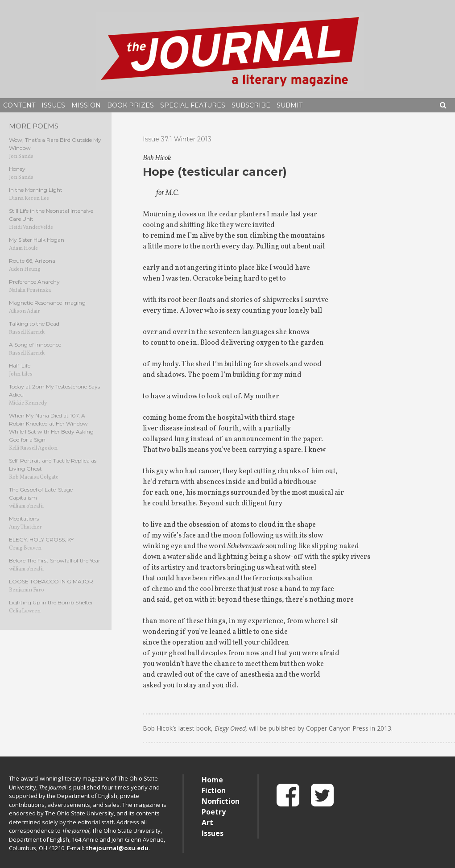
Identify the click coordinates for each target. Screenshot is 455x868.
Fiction (214, 790)
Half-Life (20, 366)
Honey (17, 169)
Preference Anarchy (34, 282)
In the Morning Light (36, 190)
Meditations (24, 519)
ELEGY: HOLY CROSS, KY (41, 539)
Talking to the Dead (34, 324)
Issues (53, 105)
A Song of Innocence (35, 345)
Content (19, 105)
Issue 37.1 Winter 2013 (177, 139)
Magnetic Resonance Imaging (47, 303)
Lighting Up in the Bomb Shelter (51, 602)
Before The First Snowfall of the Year (55, 560)
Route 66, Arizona (32, 261)
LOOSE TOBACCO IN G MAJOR (51, 581)
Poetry (214, 812)
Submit (290, 105)
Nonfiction (221, 801)
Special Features (193, 105)
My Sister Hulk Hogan (37, 240)
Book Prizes (130, 105)
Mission (86, 105)
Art (207, 823)
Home (212, 780)
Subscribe (251, 105)
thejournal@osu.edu (117, 848)
